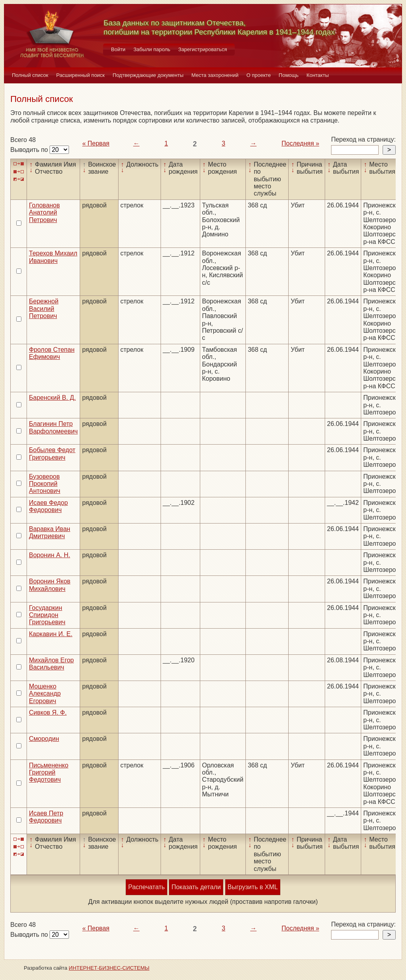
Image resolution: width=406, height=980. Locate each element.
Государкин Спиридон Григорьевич (47, 615)
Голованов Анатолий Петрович (44, 213)
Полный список (30, 75)
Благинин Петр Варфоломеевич (53, 427)
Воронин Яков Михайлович (50, 585)
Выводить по (30, 150)
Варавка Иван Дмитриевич (50, 532)
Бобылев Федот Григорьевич (52, 454)
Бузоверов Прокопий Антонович (45, 484)
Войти (118, 49)
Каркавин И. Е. (51, 634)
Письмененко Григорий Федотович (49, 773)
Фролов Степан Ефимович (52, 353)
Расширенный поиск (80, 75)
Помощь (289, 75)
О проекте (259, 75)
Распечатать (146, 887)
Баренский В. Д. (52, 398)
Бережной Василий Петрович (44, 309)
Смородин (44, 739)
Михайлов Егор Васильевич (51, 664)
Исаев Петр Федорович (46, 817)
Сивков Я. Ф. (48, 712)
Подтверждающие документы (148, 75)
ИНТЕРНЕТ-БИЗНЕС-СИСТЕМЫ (109, 968)
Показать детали (196, 887)
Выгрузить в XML (253, 887)
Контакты (318, 75)
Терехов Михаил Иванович (53, 257)
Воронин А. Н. (50, 555)
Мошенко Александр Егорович (45, 694)
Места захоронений (215, 75)
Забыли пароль (152, 49)
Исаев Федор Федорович (48, 506)
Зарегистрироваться (203, 49)
